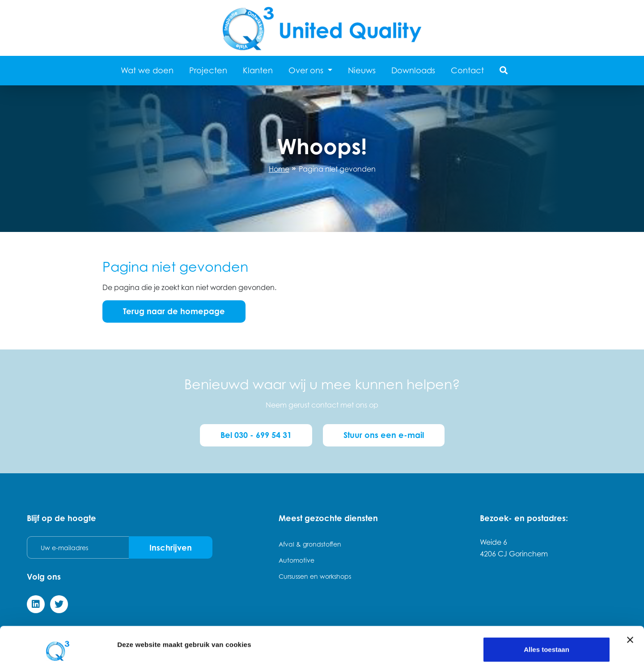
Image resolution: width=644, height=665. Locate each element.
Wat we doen (147, 70)
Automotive (297, 560)
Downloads (413, 70)
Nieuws (362, 70)
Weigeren (546, 641)
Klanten (258, 70)
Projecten (208, 70)
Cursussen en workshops (315, 576)
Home (279, 169)
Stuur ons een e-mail (384, 435)
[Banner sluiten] (630, 602)
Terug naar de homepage (174, 311)
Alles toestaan (547, 612)
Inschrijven (171, 547)
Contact (467, 70)
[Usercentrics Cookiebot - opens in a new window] (58, 648)
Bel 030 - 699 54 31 (256, 435)
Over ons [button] (307, 70)
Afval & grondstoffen (310, 544)
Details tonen (138, 635)
